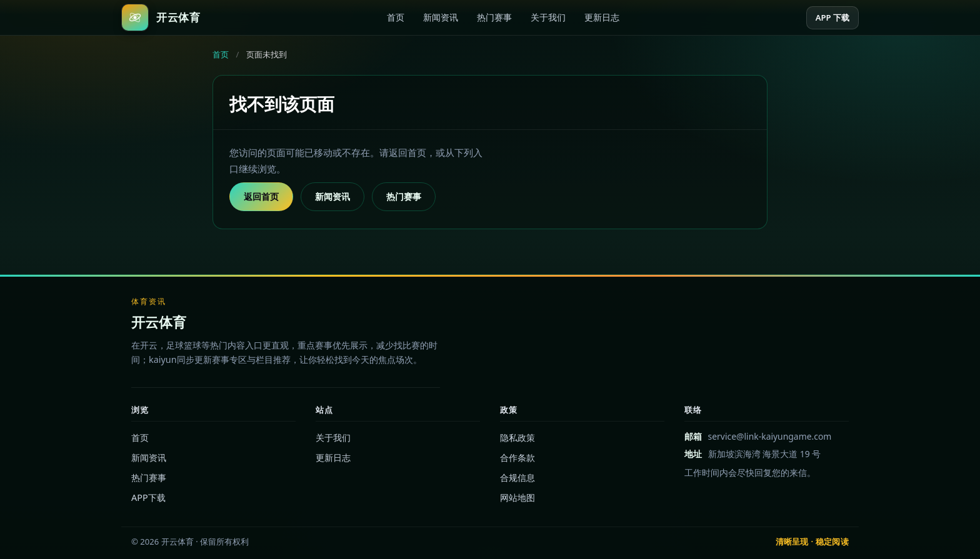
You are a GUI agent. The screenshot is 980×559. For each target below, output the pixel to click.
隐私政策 (517, 438)
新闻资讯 (441, 17)
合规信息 (517, 477)
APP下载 (148, 497)
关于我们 (548, 17)
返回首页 (261, 196)
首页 (396, 17)
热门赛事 (494, 17)
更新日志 (602, 17)
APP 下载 (832, 17)
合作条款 (517, 458)
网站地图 (517, 497)
